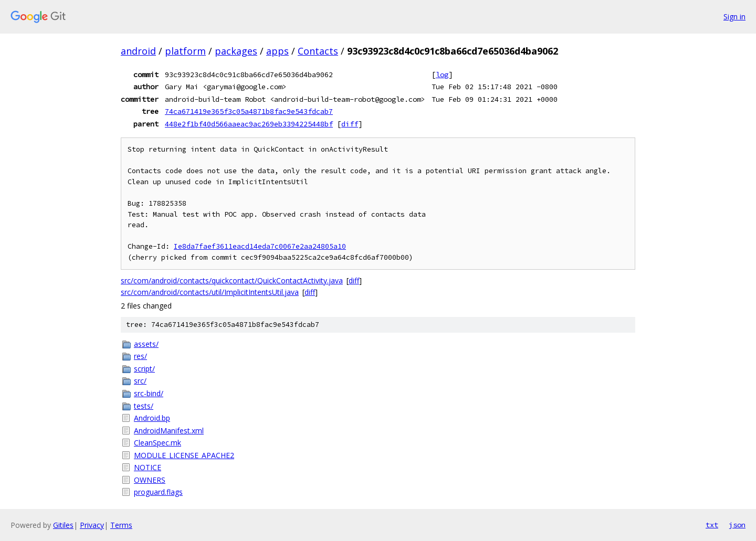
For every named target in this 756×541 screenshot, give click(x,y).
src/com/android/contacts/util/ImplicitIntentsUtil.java (210, 292)
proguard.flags (158, 492)
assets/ (146, 344)
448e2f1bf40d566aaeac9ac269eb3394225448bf (249, 124)
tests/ (144, 406)
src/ (140, 381)
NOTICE (148, 467)
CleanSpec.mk (157, 443)
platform (185, 51)
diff (350, 124)
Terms (121, 525)
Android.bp (152, 418)
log (442, 75)
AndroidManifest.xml (169, 431)
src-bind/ (149, 393)
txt (712, 525)
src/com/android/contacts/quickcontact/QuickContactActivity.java (232, 280)
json (737, 525)
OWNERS (150, 480)
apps (277, 51)
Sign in (734, 17)
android (138, 51)
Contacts (318, 51)
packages (236, 51)
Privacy (92, 525)
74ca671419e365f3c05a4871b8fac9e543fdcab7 (249, 111)
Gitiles (63, 525)
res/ (140, 356)
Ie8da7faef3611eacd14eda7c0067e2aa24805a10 (260, 246)
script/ (144, 369)
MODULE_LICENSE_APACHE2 (184, 455)
